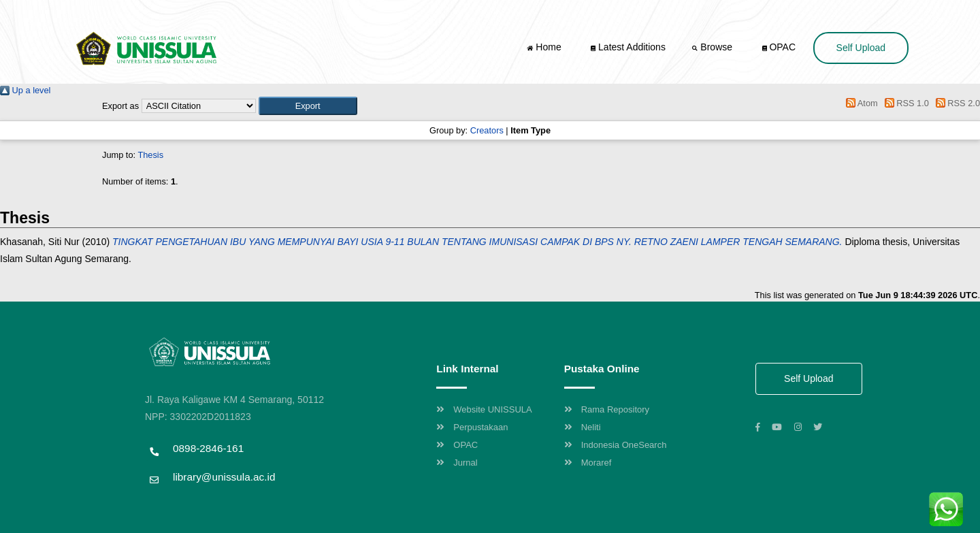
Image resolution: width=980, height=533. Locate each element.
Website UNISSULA (484, 409)
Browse (713, 47)
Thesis (150, 155)
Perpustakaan (472, 427)
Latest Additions (628, 47)
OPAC (779, 47)
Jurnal (457, 463)
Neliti (583, 427)
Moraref (588, 463)
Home (545, 47)
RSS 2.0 (955, 103)
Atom (860, 103)
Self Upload (861, 48)
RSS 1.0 (904, 103)
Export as (120, 106)
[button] (308, 106)
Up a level (25, 90)
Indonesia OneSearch (616, 445)
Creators (487, 130)
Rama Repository (607, 409)
